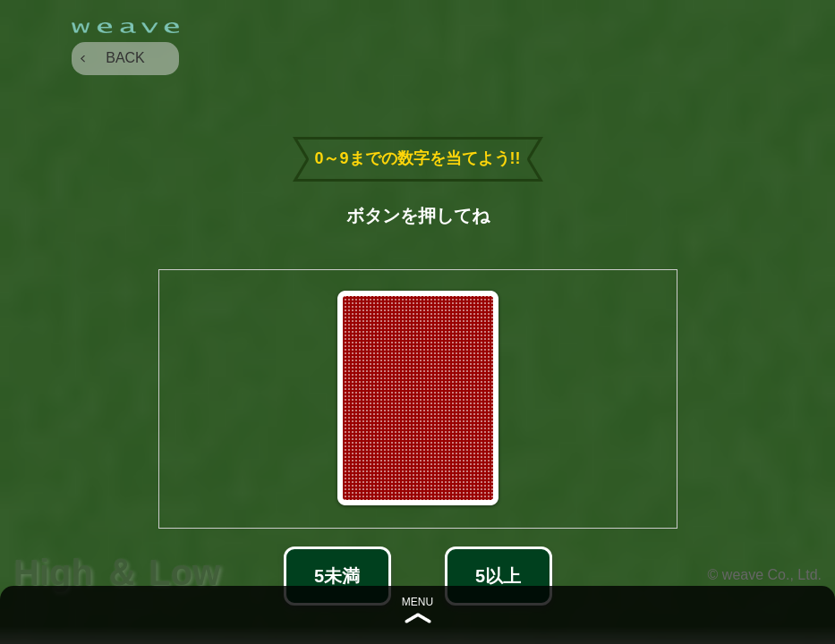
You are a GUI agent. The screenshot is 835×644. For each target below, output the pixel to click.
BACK (125, 58)
